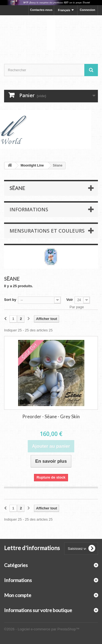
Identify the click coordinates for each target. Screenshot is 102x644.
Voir (70, 300)
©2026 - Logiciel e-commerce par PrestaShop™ (42, 629)
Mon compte (18, 595)
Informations (29, 209)
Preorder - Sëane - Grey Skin (51, 416)
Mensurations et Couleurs (47, 231)
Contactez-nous (41, 10)
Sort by (10, 300)
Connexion (87, 10)
